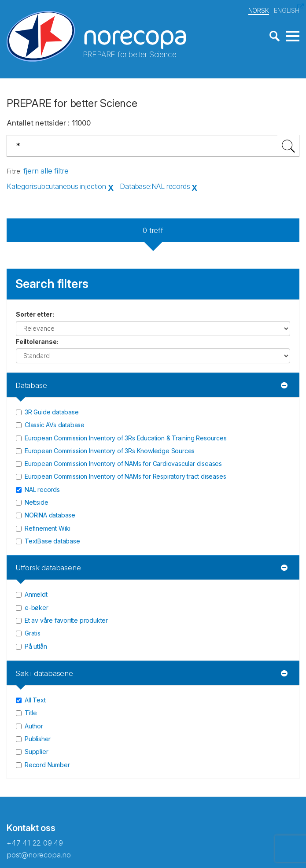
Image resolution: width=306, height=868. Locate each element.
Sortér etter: (35, 314)
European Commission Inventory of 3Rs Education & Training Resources (126, 438)
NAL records (42, 489)
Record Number (47, 765)
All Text (35, 700)
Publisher (38, 739)
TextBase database (52, 541)
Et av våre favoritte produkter (66, 620)
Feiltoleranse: (37, 342)
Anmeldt (36, 594)
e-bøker (37, 608)
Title (31, 713)
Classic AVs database (55, 425)
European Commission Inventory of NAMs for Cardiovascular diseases (123, 464)
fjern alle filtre (46, 171)
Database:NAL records (155, 186)
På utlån (36, 646)
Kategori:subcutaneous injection (56, 186)
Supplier (36, 752)
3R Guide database (52, 412)
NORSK (259, 10)
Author (34, 726)
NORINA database (50, 515)
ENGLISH (287, 10)
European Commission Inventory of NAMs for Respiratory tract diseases (125, 476)
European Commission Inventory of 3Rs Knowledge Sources (110, 451)
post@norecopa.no (39, 855)
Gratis (33, 633)
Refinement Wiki (48, 528)
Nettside (36, 502)
